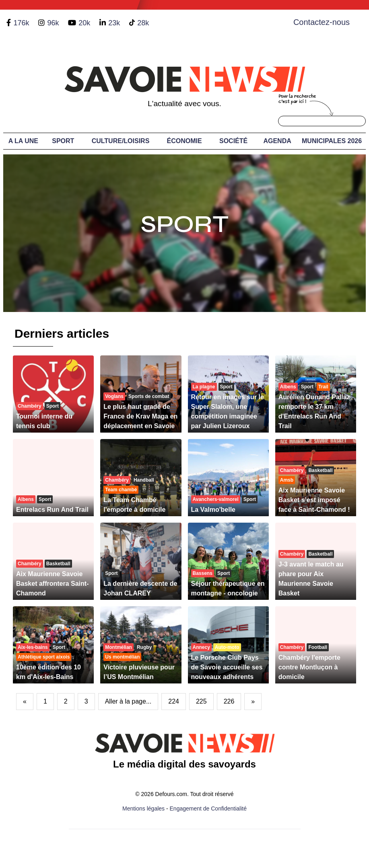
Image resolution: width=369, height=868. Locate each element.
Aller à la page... (128, 701)
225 (201, 701)
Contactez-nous (322, 22)
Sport (63, 141)
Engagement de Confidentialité (208, 808)
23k (114, 23)
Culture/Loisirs (121, 141)
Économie (184, 141)
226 (229, 701)
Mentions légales (143, 808)
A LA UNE (23, 141)
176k (21, 23)
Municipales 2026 (332, 141)
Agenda (277, 141)
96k (53, 23)
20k (84, 23)
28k (143, 23)
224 (174, 701)
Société (233, 141)
